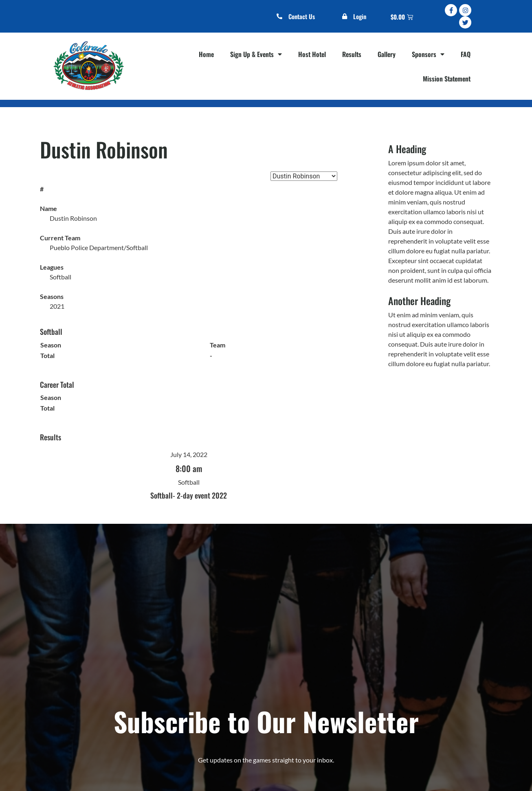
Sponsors (428, 54)
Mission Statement (447, 79)
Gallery (387, 54)
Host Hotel (312, 54)
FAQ (466, 54)
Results (352, 54)
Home (206, 54)
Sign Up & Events (256, 54)
